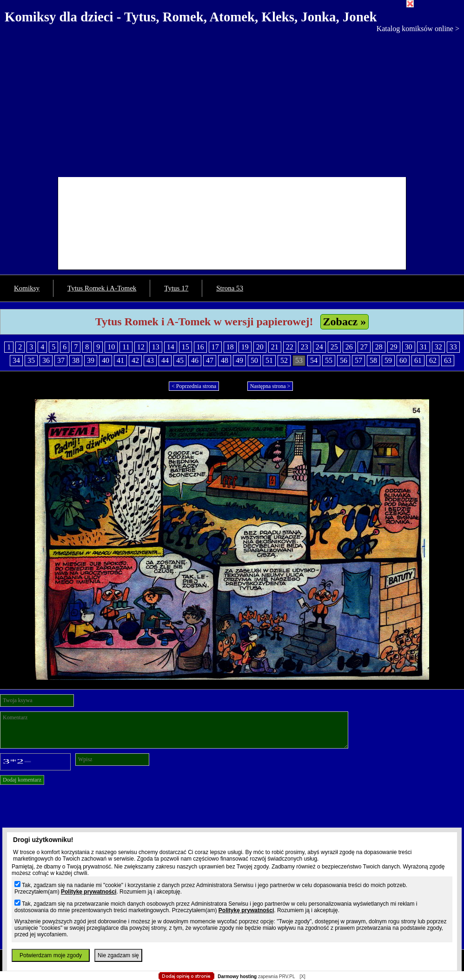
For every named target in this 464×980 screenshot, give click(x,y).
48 (225, 360)
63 (448, 360)
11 (126, 347)
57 (358, 360)
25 (334, 347)
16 (200, 347)
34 (16, 360)
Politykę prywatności (89, 892)
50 (254, 360)
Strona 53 (230, 288)
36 (46, 360)
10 (111, 347)
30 (409, 347)
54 (314, 360)
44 (165, 360)
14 (171, 347)
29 (394, 347)
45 (180, 360)
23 (305, 347)
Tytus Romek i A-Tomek (102, 288)
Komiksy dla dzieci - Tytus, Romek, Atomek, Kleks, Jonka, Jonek (191, 17)
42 (135, 360)
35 (31, 360)
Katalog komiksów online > (418, 29)
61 (418, 360)
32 (438, 347)
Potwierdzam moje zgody (51, 955)
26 (349, 347)
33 (453, 347)
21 (275, 347)
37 (61, 360)
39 (91, 360)
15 (186, 347)
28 (379, 347)
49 (239, 360)
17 (215, 347)
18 (230, 347)
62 (433, 360)
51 (269, 360)
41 (120, 360)
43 (150, 360)
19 (245, 347)
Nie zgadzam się (118, 955)
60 (403, 360)
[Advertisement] (232, 103)
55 (329, 360)
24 (319, 347)
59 (388, 360)
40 (106, 360)
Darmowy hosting (237, 977)
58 (373, 360)
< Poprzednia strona (194, 386)
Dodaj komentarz (22, 780)
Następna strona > (270, 386)
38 (76, 360)
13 (156, 347)
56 (344, 360)
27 (364, 347)
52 (284, 360)
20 (260, 347)
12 (141, 347)
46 (195, 360)
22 (290, 347)
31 (424, 347)
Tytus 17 (176, 288)
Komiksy (27, 288)
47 (210, 360)
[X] (302, 977)
